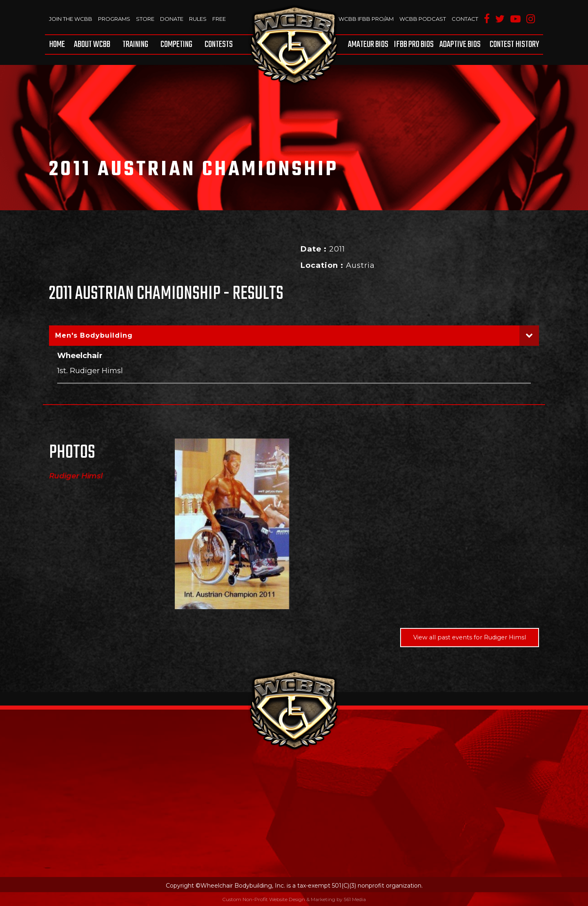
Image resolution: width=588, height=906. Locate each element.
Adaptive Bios (460, 45)
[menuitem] (58, 45)
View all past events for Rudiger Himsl (470, 637)
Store (145, 19)
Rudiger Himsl (76, 476)
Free (219, 19)
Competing (176, 45)
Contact (465, 19)
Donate (172, 19)
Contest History (514, 45)
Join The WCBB (71, 19)
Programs (114, 19)
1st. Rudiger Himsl (90, 371)
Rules (198, 19)
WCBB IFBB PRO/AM (366, 19)
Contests (219, 45)
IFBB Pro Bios (414, 45)
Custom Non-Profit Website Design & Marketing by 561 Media (294, 899)
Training (135, 45)
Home (57, 45)
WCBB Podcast (423, 19)
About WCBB (92, 45)
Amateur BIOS (368, 45)
